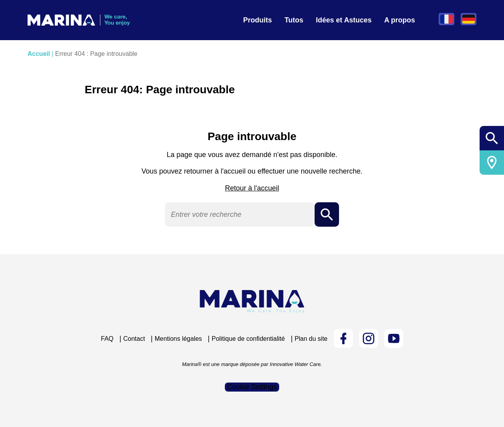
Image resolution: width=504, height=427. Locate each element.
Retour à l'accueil (252, 188)
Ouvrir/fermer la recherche (492, 138)
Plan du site (311, 339)
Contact (134, 339)
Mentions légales (178, 339)
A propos (400, 20)
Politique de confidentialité (248, 339)
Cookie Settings (252, 387)
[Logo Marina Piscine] (252, 302)
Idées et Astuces (344, 20)
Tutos (294, 20)
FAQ (107, 339)
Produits (258, 20)
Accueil (39, 54)
